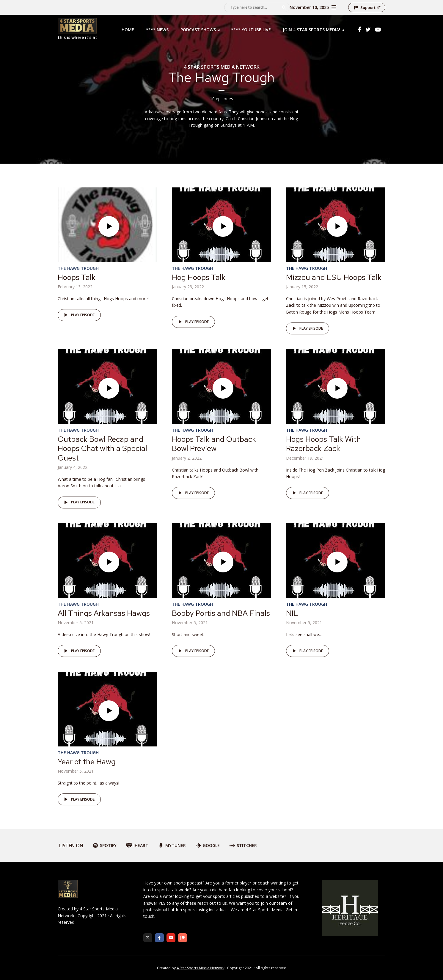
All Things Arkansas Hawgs (104, 613)
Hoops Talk (77, 277)
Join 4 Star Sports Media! (311, 30)
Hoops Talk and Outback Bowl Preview (214, 444)
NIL (292, 613)
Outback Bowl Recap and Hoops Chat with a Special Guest (102, 448)
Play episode (78, 315)
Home (128, 30)
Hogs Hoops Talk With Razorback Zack (323, 444)
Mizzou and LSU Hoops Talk (334, 277)
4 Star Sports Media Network (201, 968)
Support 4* (370, 7)
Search (284, 7)
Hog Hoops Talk (199, 277)
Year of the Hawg (87, 762)
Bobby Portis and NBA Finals (221, 613)
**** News (157, 30)
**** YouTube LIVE (251, 30)
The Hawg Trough (78, 268)
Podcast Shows (198, 30)
